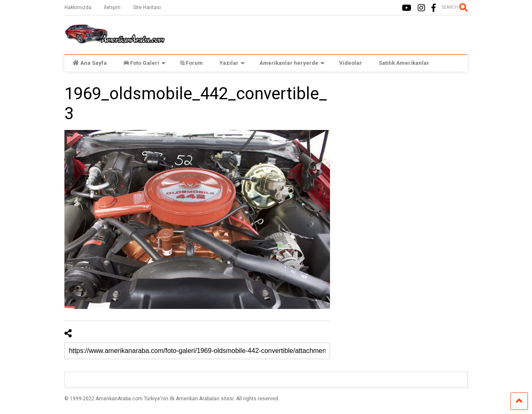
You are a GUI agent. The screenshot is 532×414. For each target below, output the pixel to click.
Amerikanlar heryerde (292, 63)
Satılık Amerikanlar (404, 63)
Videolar (351, 63)
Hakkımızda (78, 7)
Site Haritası (147, 7)
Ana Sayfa (90, 63)
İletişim (112, 7)
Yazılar (232, 63)
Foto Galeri (144, 63)
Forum (191, 63)
